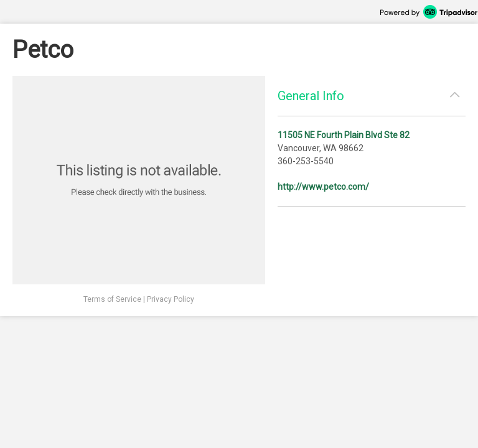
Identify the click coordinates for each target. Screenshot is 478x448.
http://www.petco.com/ (323, 187)
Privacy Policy (171, 299)
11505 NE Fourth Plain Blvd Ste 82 (344, 135)
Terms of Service (112, 299)
